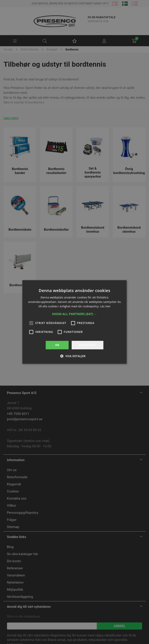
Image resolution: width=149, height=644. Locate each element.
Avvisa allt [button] (88, 345)
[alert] (74, 322)
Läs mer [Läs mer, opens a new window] (105, 306)
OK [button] (57, 345)
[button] (75, 314)
